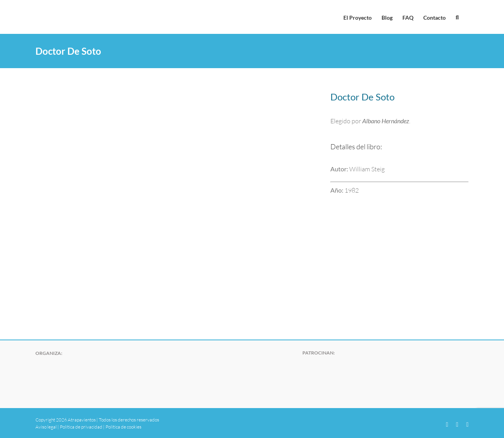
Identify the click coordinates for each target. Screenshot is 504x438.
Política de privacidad (81, 427)
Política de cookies (123, 427)
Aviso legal (46, 427)
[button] (457, 17)
